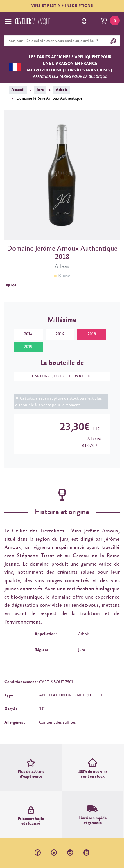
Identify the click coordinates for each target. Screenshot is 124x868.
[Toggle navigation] (8, 21)
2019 (28, 347)
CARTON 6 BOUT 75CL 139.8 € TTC (59, 376)
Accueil (18, 90)
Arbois (62, 90)
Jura (40, 90)
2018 (92, 334)
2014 (28, 334)
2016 (60, 334)
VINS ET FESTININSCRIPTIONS (62, 6)
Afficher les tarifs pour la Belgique (70, 77)
